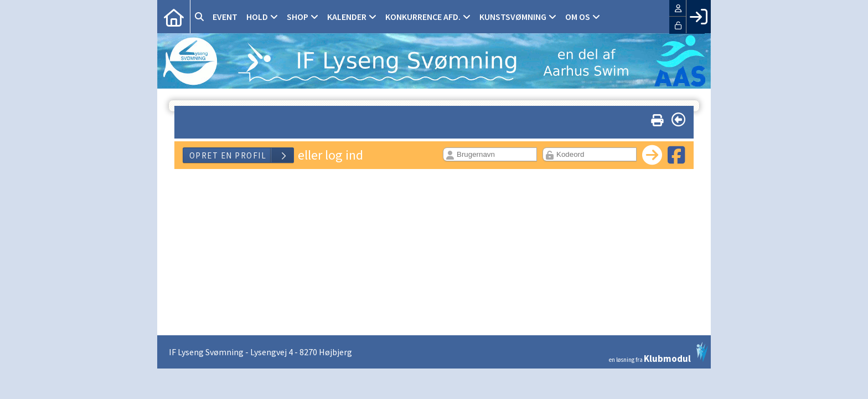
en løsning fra (658, 352)
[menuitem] (174, 17)
